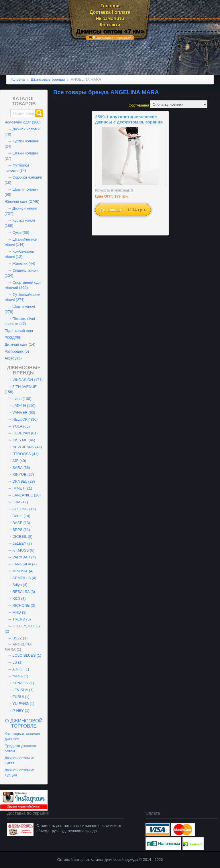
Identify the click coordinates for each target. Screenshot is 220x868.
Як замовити (110, 19)
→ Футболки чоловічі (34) (17, 168)
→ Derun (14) (17, 516)
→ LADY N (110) (20, 406)
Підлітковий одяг (19, 331)
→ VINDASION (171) (24, 380)
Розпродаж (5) (17, 351)
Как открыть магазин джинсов (22, 736)
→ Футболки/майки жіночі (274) (22, 297)
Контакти (110, 25)
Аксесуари (14, 358)
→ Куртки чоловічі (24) (22, 144)
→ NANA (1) (16, 676)
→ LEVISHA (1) (19, 690)
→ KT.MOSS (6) (19, 550)
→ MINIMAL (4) (19, 571)
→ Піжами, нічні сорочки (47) (20, 321)
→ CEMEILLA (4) (20, 578)
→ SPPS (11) (17, 530)
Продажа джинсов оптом (20, 748)
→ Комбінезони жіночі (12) (19, 254)
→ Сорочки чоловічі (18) (23, 180)
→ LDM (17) (16, 502)
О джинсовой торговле (24, 723)
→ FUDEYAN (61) (21, 433)
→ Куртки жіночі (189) (20, 223)
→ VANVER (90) (20, 412)
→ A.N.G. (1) (17, 669)
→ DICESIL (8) (18, 537)
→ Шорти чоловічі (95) (22, 192)
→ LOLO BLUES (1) (23, 655)
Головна (110, 6)
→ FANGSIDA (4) (21, 564)
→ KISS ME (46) (20, 440)
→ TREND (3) (18, 619)
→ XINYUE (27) (19, 474)
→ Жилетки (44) (20, 263)
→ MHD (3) (16, 612)
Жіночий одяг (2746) (22, 201)
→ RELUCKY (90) (21, 419)
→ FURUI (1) (17, 697)
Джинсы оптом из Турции (19, 773)
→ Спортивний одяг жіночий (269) (23, 285)
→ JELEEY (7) (18, 543)
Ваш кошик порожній (112, 38)
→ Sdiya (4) (16, 585)
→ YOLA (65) (17, 426)
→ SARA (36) (17, 468)
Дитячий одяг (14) (20, 344)
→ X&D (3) (15, 599)
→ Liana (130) (18, 399)
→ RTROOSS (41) (21, 454)
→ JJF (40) (15, 461)
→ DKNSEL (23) (20, 481)
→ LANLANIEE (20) (23, 495)
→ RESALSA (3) (20, 592)
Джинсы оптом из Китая (19, 760)
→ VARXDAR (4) (20, 557)
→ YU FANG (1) (19, 704)
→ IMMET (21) (18, 488)
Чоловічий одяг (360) (23, 122)
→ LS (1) (14, 662)
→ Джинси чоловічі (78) (22, 132)
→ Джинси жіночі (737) (21, 211)
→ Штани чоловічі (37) (22, 156)
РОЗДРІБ (13, 338)
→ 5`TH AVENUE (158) (21, 389)
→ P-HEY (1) (17, 711)
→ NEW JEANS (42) (23, 447)
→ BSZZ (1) (16, 638)
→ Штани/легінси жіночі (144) (21, 242)
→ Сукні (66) (17, 232)
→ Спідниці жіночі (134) (21, 273)
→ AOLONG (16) (20, 509)
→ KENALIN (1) (19, 683)
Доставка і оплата (110, 12)
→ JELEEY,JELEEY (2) (23, 629)
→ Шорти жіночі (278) (20, 309)
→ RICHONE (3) (20, 605)
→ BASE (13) (17, 523)
